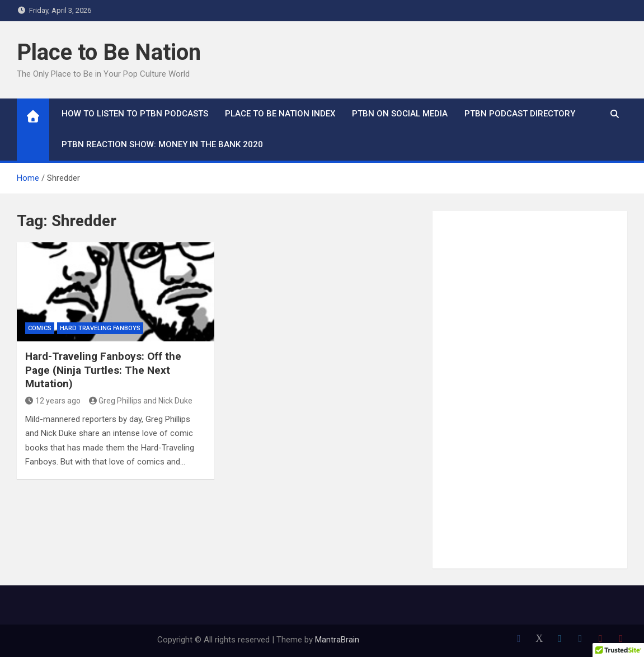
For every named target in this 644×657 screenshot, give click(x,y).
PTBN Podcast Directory (520, 114)
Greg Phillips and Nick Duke (141, 401)
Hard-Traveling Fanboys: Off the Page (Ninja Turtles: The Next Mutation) (103, 370)
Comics (40, 328)
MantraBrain (337, 640)
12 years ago (53, 401)
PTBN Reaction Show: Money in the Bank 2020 (162, 144)
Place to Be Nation (109, 52)
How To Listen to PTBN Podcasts (135, 114)
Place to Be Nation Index (280, 114)
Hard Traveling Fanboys (100, 328)
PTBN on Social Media (400, 114)
